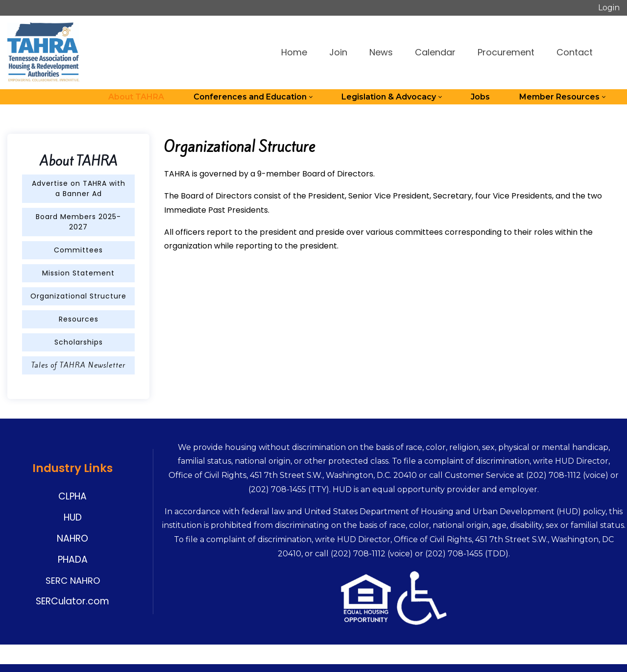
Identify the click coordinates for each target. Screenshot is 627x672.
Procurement (506, 52)
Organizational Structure (78, 296)
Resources (79, 319)
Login (609, 8)
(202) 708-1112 (554, 475)
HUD (73, 517)
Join (338, 52)
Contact (575, 52)
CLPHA (72, 496)
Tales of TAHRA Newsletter (78, 365)
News (381, 52)
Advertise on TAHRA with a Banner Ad (79, 188)
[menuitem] (136, 97)
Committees (78, 250)
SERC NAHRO (73, 581)
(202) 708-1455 (277, 489)
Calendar (435, 52)
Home (294, 52)
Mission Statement (78, 273)
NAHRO (72, 538)
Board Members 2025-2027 (78, 222)
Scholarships (79, 342)
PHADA (73, 560)
